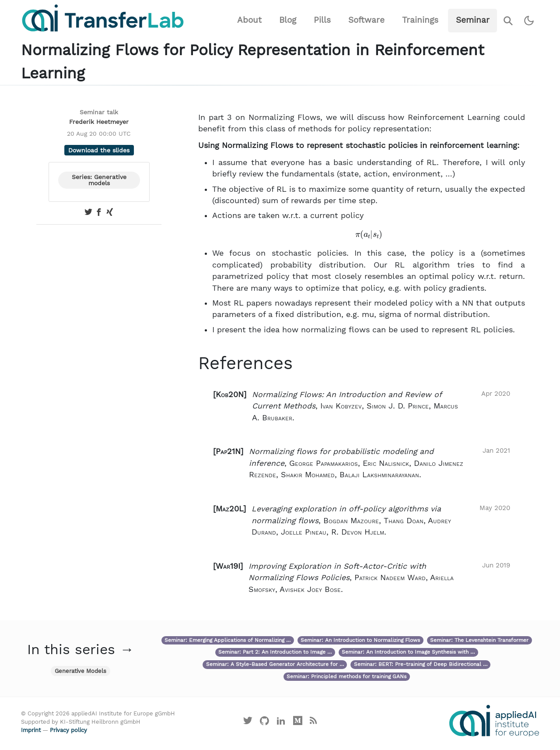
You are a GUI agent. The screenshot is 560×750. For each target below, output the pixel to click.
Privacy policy (68, 730)
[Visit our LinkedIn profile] (281, 723)
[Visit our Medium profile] (297, 723)
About (249, 20)
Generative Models (80, 671)
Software (366, 20)
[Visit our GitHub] (265, 723)
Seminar (473, 20)
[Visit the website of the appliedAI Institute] (494, 721)
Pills (322, 20)
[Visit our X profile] (248, 723)
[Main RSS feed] (313, 723)
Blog (288, 20)
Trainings (420, 20)
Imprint (31, 730)
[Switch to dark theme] (529, 21)
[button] (362, 406)
